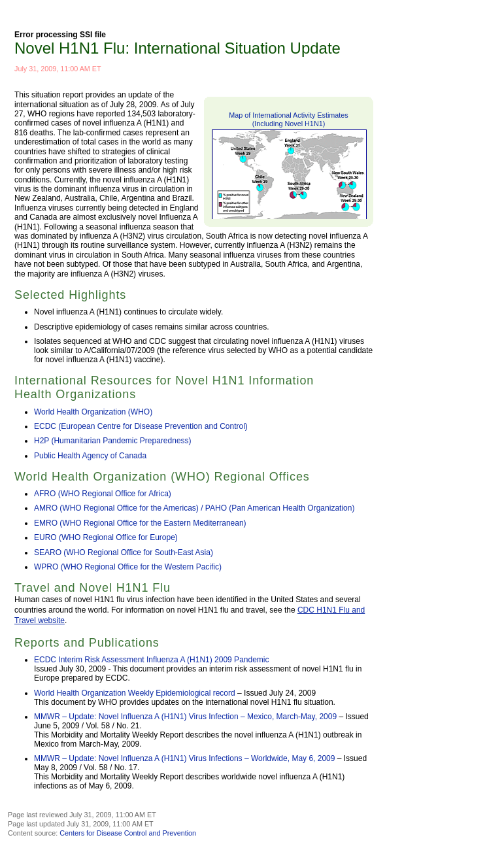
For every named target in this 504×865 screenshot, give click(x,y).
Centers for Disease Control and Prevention (128, 833)
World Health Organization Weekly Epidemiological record (135, 693)
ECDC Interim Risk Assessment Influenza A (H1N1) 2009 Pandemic (151, 660)
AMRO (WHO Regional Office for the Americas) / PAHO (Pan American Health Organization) (194, 508)
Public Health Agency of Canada (90, 456)
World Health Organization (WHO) (93, 412)
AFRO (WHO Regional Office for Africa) (103, 494)
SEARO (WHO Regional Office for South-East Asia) (124, 552)
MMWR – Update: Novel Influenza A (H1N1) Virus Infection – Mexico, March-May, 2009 (185, 717)
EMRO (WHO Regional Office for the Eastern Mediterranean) (140, 523)
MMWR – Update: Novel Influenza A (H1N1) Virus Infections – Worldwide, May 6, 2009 (184, 758)
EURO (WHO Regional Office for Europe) (106, 537)
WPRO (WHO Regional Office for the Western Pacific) (128, 567)
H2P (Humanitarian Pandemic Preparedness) (113, 441)
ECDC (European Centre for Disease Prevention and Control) (141, 426)
